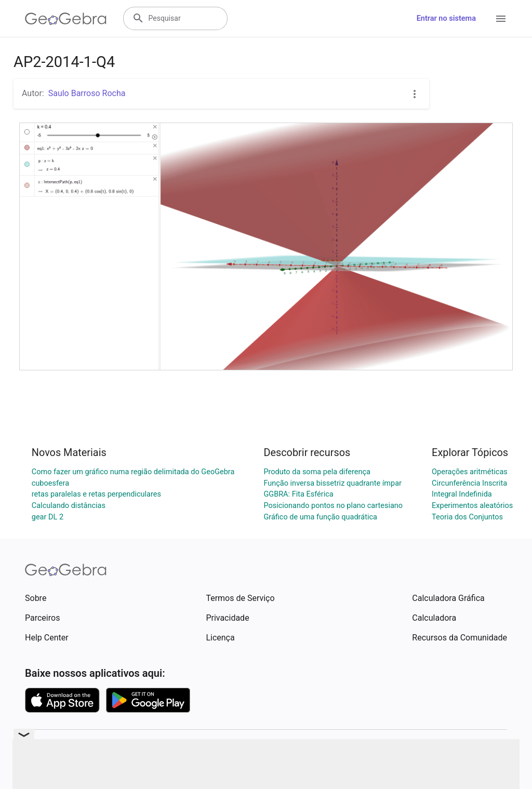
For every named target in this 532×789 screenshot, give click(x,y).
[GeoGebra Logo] (66, 19)
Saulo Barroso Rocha (87, 93)
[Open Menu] (501, 19)
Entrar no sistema (446, 18)
